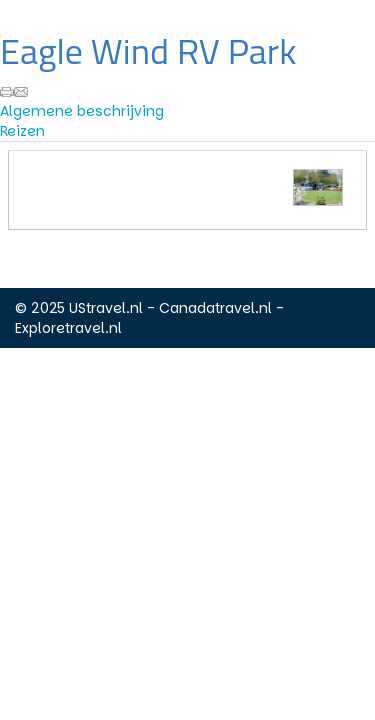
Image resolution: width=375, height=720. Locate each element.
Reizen (22, 131)
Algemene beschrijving (82, 111)
